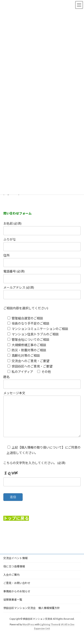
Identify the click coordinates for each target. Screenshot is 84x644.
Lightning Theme (49, 631)
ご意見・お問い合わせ (17, 590)
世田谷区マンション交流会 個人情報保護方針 (32, 615)
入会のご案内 (11, 581)
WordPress (28, 631)
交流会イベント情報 (15, 565)
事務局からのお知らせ (17, 598)
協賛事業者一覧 (13, 606)
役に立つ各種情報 (14, 573)
